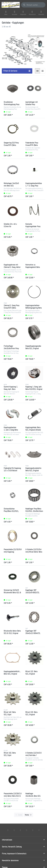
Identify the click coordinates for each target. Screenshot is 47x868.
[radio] (37, 71)
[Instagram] (20, 830)
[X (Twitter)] (14, 830)
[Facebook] (8, 830)
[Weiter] (28, 815)
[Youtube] (33, 830)
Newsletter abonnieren (10, 860)
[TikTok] (27, 830)
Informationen (7, 840)
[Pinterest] (39, 830)
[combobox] (33, 5)
